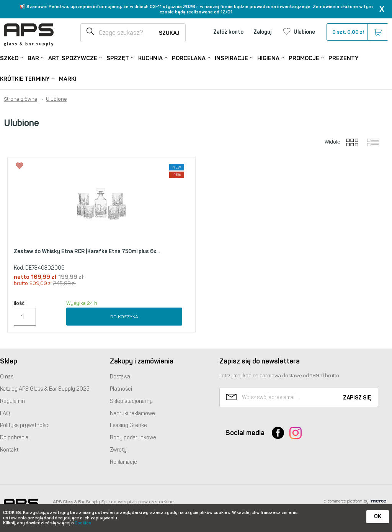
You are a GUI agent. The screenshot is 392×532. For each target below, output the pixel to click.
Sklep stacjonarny (131, 401)
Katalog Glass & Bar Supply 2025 (45, 389)
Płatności (121, 389)
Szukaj (169, 33)
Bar (33, 58)
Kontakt (9, 450)
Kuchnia (150, 58)
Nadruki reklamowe (132, 413)
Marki (68, 79)
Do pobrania (14, 438)
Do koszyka (124, 317)
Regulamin (12, 401)
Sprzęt (118, 58)
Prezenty (344, 58)
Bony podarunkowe (133, 438)
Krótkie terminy (25, 78)
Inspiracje (231, 58)
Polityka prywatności (25, 425)
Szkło (9, 58)
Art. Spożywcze (73, 58)
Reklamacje (123, 462)
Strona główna (20, 99)
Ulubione (56, 99)
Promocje (304, 58)
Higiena (268, 58)
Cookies (83, 523)
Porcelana (189, 58)
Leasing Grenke (128, 425)
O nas (7, 377)
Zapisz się (357, 398)
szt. (357, 32)
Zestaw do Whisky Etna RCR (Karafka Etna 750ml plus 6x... (87, 251)
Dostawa (120, 377)
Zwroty (118, 450)
